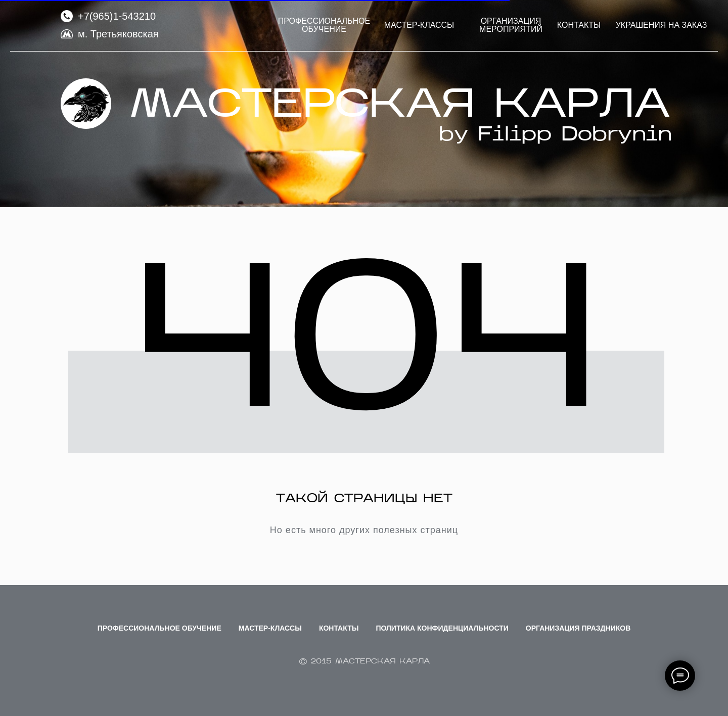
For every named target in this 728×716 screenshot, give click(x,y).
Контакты (339, 628)
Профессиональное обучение (160, 628)
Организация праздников (578, 628)
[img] (86, 104)
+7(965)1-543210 (117, 16)
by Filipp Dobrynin (555, 135)
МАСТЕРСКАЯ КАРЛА (400, 107)
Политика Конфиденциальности (442, 628)
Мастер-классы (270, 628)
